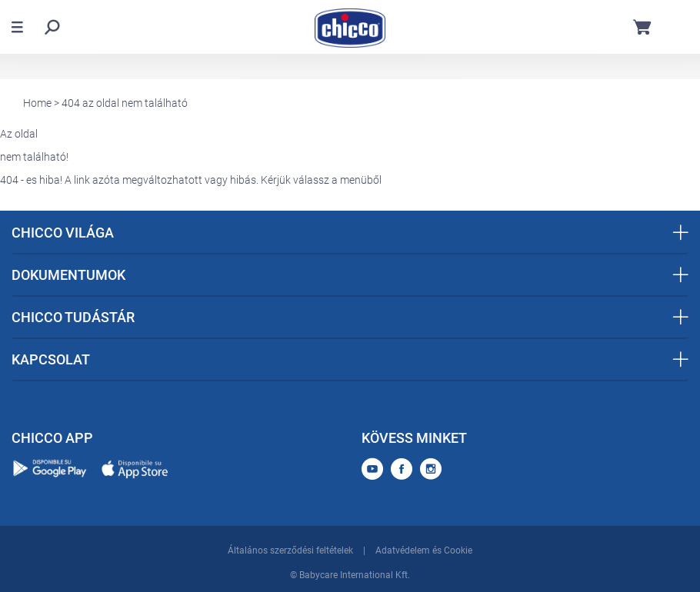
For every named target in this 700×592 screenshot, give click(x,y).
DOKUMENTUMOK (350, 275)
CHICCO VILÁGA (350, 233)
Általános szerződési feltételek (290, 550)
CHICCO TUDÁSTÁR (350, 317)
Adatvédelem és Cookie (424, 550)
